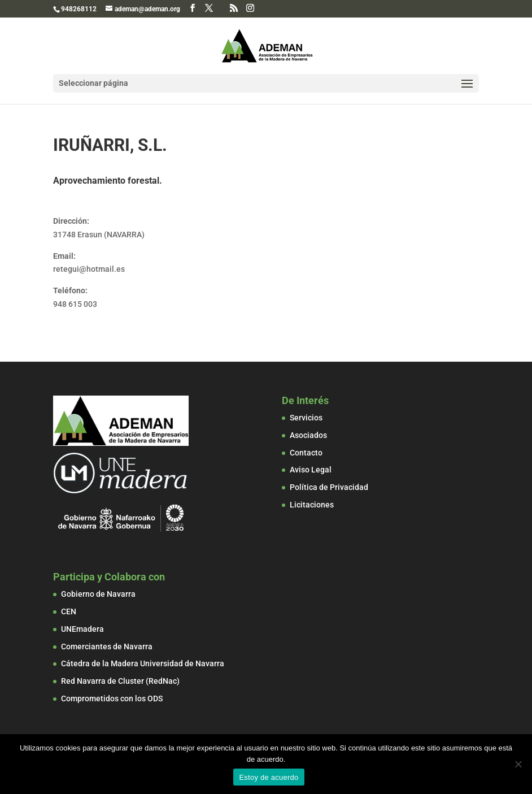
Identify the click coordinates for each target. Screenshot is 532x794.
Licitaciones (312, 505)
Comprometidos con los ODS (112, 698)
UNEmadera (82, 629)
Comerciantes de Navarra (107, 647)
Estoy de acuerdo (269, 777)
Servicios (306, 418)
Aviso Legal (311, 470)
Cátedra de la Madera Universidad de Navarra (143, 663)
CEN (69, 611)
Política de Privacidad (329, 487)
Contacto (306, 453)
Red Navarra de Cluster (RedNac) (120, 681)
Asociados (308, 435)
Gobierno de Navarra (98, 594)
